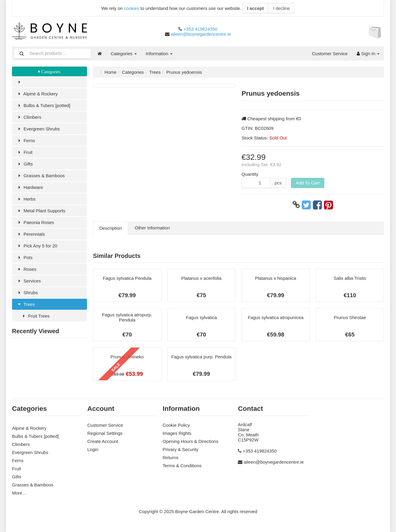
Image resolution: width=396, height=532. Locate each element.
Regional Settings (105, 433)
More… (19, 493)
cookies (132, 8)
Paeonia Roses (35, 222)
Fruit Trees (35, 316)
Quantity (250, 174)
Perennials (31, 234)
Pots (24, 257)
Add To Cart (308, 183)
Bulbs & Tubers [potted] (43, 105)
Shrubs (27, 293)
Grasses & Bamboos (41, 176)
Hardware (30, 187)
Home (110, 72)
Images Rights (177, 433)
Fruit (24, 152)
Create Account (103, 441)
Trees (26, 304)
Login (93, 449)
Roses (26, 269)
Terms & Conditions (182, 466)
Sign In (368, 54)
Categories (124, 54)
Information (159, 54)
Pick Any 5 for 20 (37, 246)
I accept (256, 8)
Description (111, 228)
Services (29, 281)
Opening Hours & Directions (190, 441)
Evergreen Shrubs (38, 129)
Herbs (26, 199)
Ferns (26, 140)
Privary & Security (180, 449)
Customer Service (330, 54)
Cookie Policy (176, 425)
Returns (171, 457)
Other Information (152, 228)
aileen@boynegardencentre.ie (201, 34)
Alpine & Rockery (37, 94)
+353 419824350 (201, 29)
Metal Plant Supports (41, 211)
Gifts (25, 164)
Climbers (29, 117)
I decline (281, 8)
